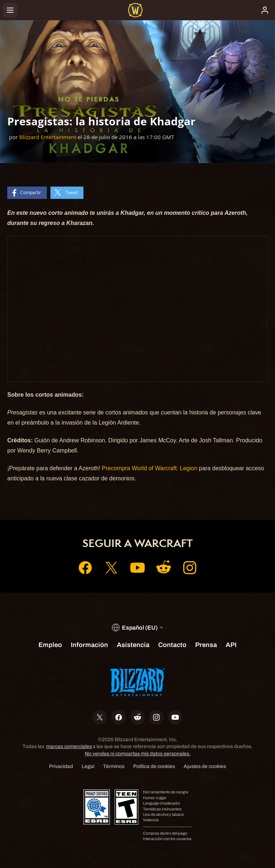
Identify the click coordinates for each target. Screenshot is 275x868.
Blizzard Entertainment (48, 137)
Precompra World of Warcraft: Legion (150, 468)
